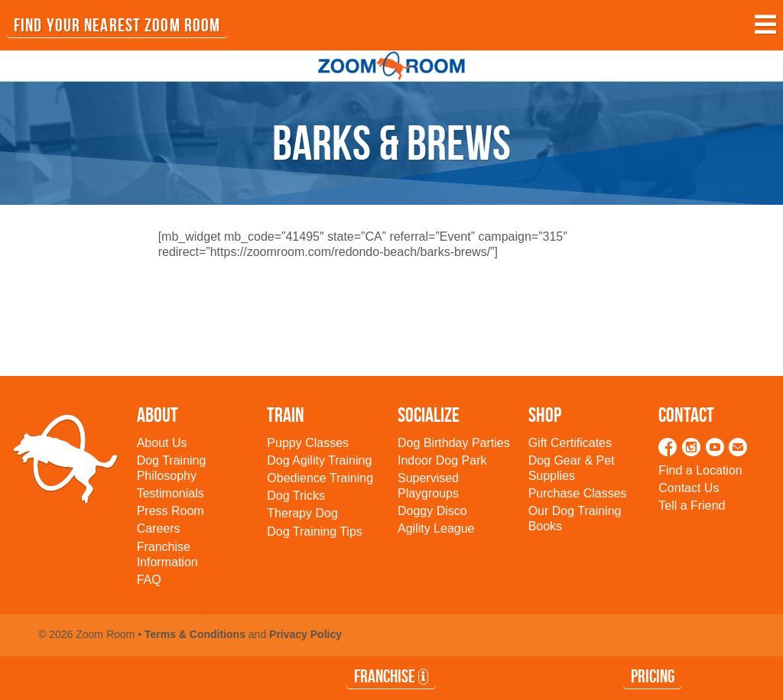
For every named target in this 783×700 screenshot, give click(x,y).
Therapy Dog (302, 513)
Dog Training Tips (315, 531)
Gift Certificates (570, 443)
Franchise (391, 676)
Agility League (436, 528)
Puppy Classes (308, 443)
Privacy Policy (305, 634)
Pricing (653, 676)
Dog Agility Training (319, 460)
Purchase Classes (578, 493)
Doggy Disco (432, 511)
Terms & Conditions (195, 634)
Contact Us (689, 488)
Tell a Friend (692, 506)
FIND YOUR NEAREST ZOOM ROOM (117, 25)
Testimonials (171, 493)
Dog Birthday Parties (454, 443)
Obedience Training (320, 478)
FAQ (149, 580)
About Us (162, 443)
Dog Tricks (296, 496)
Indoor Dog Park (442, 460)
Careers (159, 528)
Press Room (171, 511)
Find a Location (700, 470)
